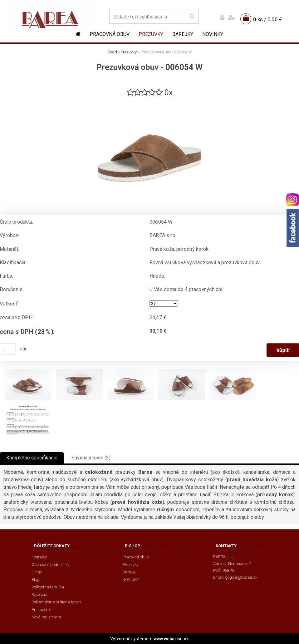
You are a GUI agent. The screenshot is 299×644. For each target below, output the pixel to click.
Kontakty (39, 557)
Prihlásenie (41, 609)
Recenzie (39, 594)
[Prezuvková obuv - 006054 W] (149, 100)
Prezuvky (151, 34)
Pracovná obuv (110, 34)
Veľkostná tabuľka (48, 587)
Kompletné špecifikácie (32, 458)
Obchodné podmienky (50, 565)
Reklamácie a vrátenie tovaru (57, 602)
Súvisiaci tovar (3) (91, 458)
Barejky (183, 34)
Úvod (112, 52)
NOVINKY (213, 34)
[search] (192, 17)
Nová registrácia (46, 617)
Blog (35, 580)
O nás (37, 572)
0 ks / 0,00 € (267, 19)
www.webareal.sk (171, 639)
